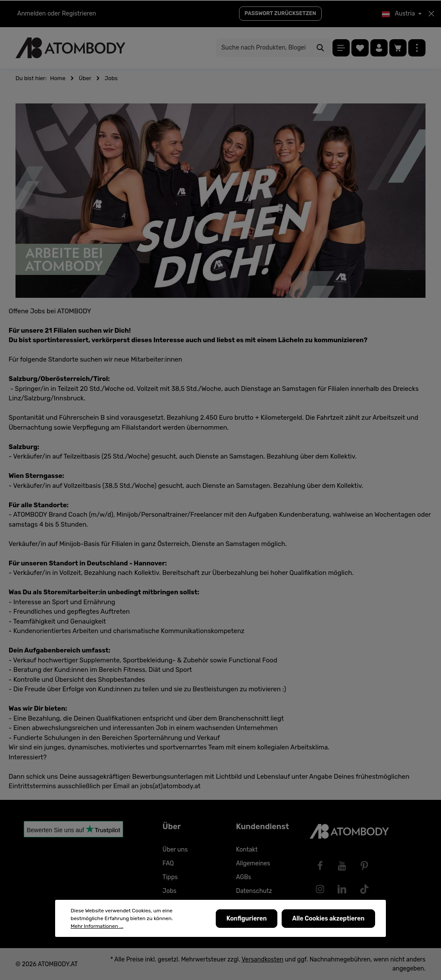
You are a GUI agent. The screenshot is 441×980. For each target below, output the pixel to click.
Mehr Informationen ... (97, 926)
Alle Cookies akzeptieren (329, 919)
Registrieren (79, 14)
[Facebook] (320, 866)
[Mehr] (417, 48)
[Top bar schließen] (431, 14)
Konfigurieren (248, 919)
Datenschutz (254, 891)
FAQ (168, 863)
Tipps (170, 877)
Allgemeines (253, 863)
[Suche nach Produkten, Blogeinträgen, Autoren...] (263, 48)
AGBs (244, 877)
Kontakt (247, 850)
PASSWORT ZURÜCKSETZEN (280, 13)
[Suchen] (321, 48)
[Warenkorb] (398, 48)
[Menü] (341, 48)
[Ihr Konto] (379, 48)
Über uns (175, 850)
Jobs (169, 891)
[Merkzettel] (360, 48)
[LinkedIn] (342, 889)
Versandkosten (262, 960)
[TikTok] (364, 889)
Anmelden (31, 14)
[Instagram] (320, 889)
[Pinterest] (364, 866)
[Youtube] (342, 866)
